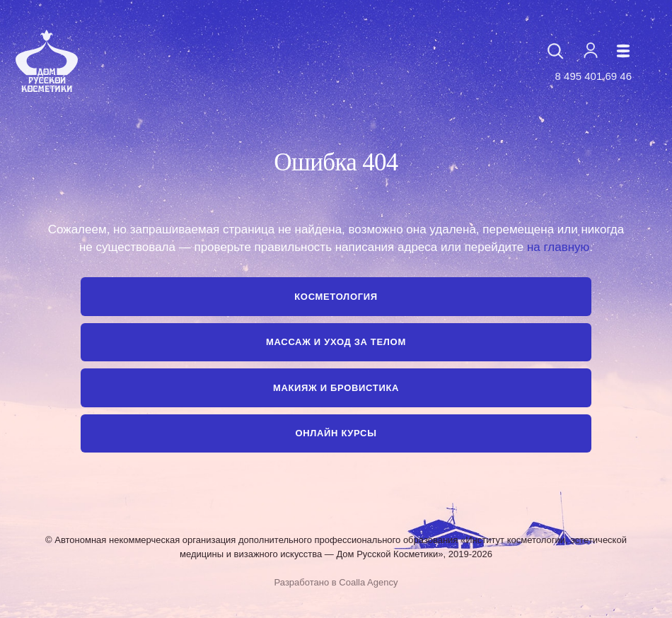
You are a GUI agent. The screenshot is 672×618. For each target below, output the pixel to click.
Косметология (336, 297)
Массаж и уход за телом (336, 342)
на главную (558, 247)
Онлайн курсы (336, 433)
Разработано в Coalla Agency (336, 582)
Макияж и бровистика (336, 388)
